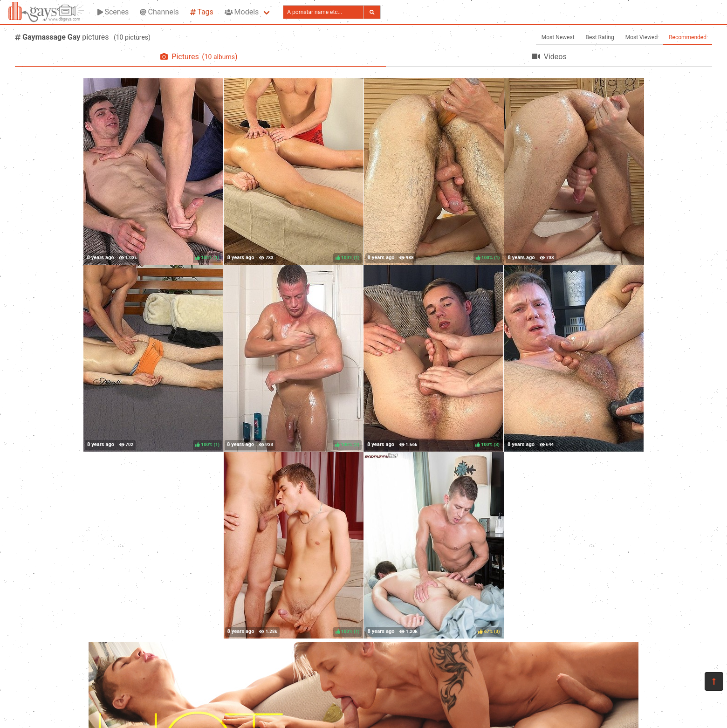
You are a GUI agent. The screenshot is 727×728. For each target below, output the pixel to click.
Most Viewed (642, 37)
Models (242, 12)
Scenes (113, 12)
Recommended (688, 37)
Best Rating (600, 37)
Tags (202, 12)
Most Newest (558, 37)
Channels (159, 12)
